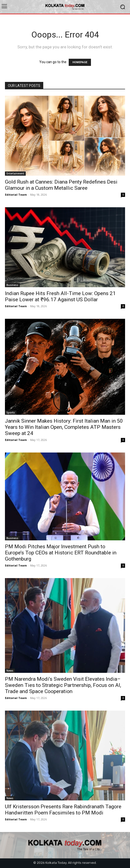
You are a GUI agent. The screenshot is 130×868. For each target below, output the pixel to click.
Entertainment (15, 173)
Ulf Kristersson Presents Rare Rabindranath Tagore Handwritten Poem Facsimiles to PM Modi (63, 810)
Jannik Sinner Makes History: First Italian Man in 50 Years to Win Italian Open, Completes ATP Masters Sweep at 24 (64, 427)
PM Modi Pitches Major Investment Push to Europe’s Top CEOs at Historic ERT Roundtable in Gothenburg (61, 553)
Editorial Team (16, 195)
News (10, 671)
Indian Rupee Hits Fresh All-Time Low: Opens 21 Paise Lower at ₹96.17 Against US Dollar (60, 296)
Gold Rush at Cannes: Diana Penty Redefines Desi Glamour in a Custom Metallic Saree (61, 185)
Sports (11, 413)
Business (12, 285)
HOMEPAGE (80, 62)
